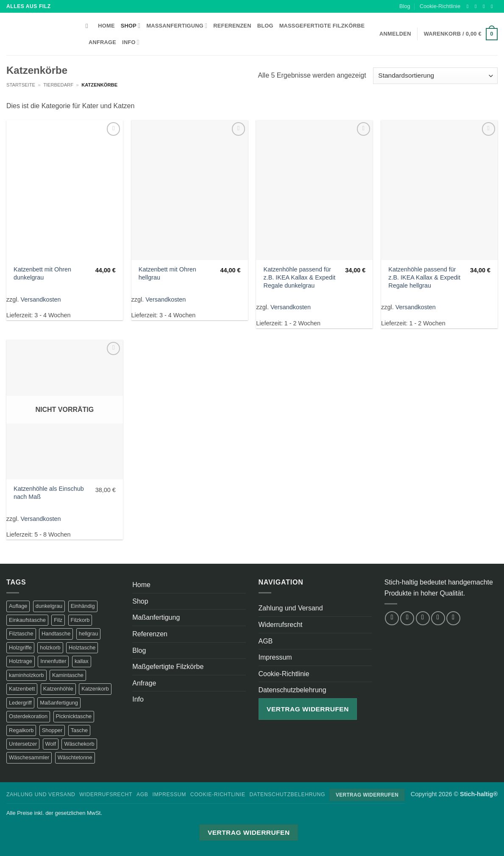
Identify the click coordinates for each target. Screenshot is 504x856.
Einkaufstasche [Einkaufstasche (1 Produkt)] (27, 620)
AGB (266, 641)
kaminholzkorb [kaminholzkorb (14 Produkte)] (26, 675)
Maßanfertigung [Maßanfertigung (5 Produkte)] (59, 703)
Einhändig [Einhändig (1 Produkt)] (83, 606)
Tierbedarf (58, 85)
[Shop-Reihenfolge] (435, 76)
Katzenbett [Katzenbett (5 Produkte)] (22, 689)
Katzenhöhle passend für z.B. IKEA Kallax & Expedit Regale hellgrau (424, 277)
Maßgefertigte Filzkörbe (322, 26)
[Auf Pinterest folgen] (453, 618)
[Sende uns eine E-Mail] (493, 6)
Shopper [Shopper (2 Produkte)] (52, 730)
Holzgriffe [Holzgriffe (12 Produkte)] (20, 648)
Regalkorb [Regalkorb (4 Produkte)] (21, 730)
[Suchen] (89, 26)
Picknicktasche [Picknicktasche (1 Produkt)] (74, 716)
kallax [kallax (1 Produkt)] (82, 661)
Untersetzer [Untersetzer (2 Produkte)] (23, 744)
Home (106, 26)
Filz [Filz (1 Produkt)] (58, 620)
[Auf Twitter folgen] (485, 6)
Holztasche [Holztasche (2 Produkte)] (82, 648)
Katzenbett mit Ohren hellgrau (167, 273)
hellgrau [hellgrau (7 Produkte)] (89, 634)
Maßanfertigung (177, 26)
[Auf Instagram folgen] (477, 6)
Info (131, 42)
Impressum (275, 657)
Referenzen (232, 26)
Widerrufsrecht (281, 625)
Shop (131, 26)
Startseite (21, 85)
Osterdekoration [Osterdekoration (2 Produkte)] (28, 716)
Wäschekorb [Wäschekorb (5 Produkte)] (79, 744)
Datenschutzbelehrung (292, 690)
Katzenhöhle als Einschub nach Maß (49, 493)
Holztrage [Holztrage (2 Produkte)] (21, 661)
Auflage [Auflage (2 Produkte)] (18, 606)
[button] (461, 34)
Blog (405, 6)
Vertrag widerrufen (308, 709)
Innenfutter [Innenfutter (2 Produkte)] (53, 661)
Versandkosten (40, 299)
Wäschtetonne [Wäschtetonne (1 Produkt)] (75, 757)
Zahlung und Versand (291, 608)
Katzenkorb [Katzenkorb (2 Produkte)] (95, 689)
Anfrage (102, 42)
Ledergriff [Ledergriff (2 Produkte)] (20, 703)
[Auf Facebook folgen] (469, 6)
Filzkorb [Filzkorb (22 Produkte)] (80, 620)
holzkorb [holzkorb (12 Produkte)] (50, 648)
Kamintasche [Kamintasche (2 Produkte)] (68, 675)
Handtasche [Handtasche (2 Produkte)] (56, 634)
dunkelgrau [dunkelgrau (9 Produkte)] (49, 606)
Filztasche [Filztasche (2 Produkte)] (21, 634)
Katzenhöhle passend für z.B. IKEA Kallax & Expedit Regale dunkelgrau (300, 277)
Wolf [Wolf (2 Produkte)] (51, 744)
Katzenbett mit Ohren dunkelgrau (42, 273)
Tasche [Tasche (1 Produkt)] (79, 730)
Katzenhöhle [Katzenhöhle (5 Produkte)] (58, 689)
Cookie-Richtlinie (440, 6)
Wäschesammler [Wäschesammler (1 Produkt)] (29, 757)
